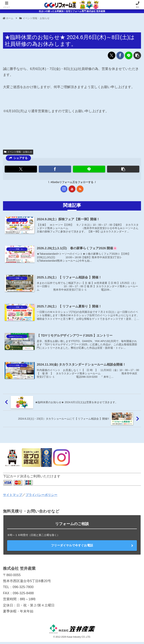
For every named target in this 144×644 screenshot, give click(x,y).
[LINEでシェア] (129, 55)
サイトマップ (13, 497)
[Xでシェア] (112, 55)
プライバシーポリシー (43, 497)
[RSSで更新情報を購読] (80, 189)
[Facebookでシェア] (120, 55)
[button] (137, 55)
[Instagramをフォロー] (64, 189)
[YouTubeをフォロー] (72, 189)
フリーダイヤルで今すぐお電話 (72, 547)
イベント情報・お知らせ (18, 152)
